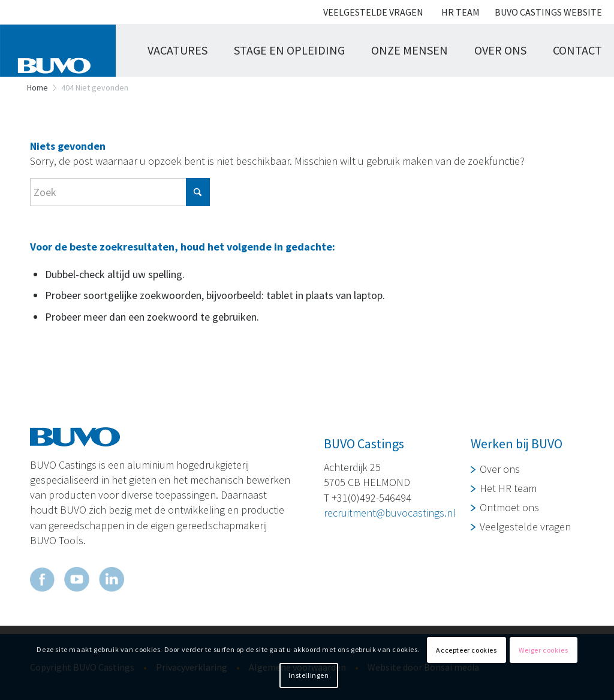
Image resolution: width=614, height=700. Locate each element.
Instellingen (308, 675)
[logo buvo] (64, 50)
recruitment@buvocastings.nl (390, 513)
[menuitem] (373, 13)
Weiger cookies (543, 650)
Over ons (500, 469)
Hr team (460, 12)
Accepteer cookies (466, 650)
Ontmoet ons (509, 507)
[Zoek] (120, 192)
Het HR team (508, 488)
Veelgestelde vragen (373, 12)
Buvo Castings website (548, 12)
